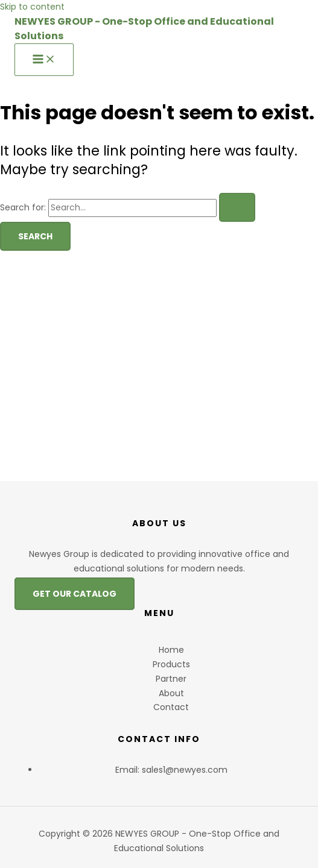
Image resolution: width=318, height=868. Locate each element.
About (171, 693)
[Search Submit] (237, 207)
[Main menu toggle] (44, 60)
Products (171, 664)
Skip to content (32, 7)
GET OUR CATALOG (75, 594)
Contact (171, 707)
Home (171, 650)
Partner (171, 679)
